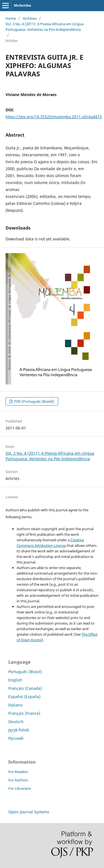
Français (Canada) (25, 688)
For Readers (18, 772)
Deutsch (16, 722)
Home (11, 18)
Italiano (15, 705)
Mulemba (22, 5)
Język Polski (19, 730)
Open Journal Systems (29, 812)
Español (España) (24, 697)
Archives (30, 18)
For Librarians (20, 788)
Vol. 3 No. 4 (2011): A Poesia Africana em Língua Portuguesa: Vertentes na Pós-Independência (45, 27)
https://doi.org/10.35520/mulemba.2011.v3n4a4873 (54, 117)
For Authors (18, 780)
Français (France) (24, 713)
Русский (16, 738)
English (15, 680)
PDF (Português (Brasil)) (34, 401)
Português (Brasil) (25, 672)
